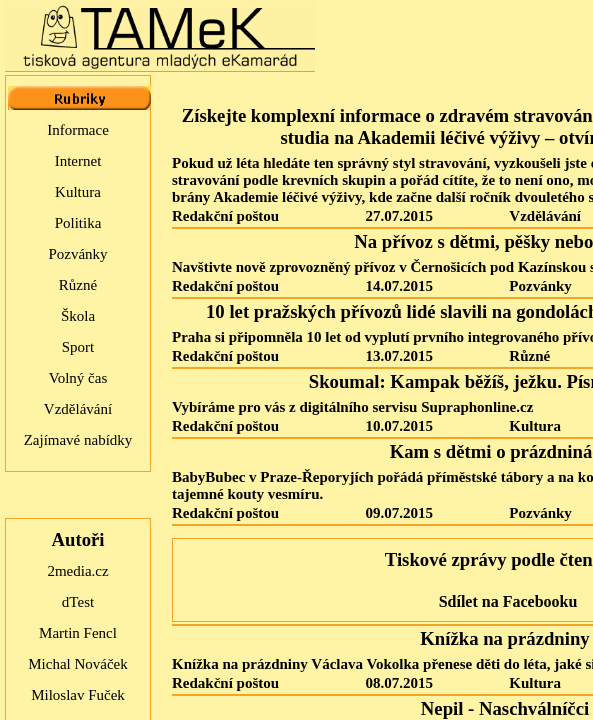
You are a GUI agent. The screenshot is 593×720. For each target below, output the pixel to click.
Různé (78, 285)
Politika (78, 223)
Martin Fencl (78, 633)
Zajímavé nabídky (78, 440)
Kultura (78, 192)
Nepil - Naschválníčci (505, 708)
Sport (78, 347)
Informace (78, 130)
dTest (78, 602)
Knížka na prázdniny (504, 638)
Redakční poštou (225, 216)
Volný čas (78, 378)
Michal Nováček (78, 664)
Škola (78, 316)
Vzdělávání (78, 409)
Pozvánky (77, 254)
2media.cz (77, 571)
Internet (78, 161)
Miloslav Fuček (78, 695)
